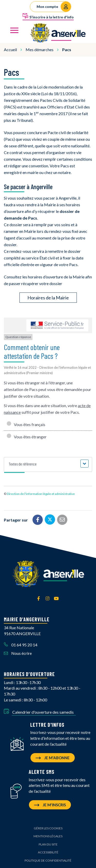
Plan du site (48, 844)
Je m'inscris (50, 805)
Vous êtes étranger (26, 437)
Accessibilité (48, 852)
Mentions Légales (48, 836)
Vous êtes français (26, 424)
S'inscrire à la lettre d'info (48, 16)
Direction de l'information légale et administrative (41, 494)
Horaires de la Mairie (48, 298)
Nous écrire (18, 653)
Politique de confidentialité (48, 860)
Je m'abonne (53, 758)
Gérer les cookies (48, 828)
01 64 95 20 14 (21, 645)
